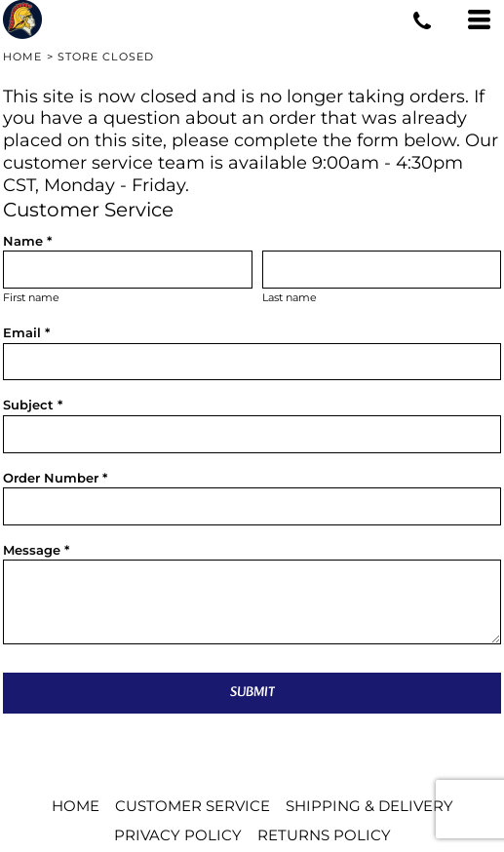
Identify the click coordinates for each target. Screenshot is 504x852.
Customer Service (193, 806)
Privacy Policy (178, 835)
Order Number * (55, 478)
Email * (26, 332)
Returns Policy (324, 835)
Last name (290, 298)
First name (31, 298)
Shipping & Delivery (369, 806)
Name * (27, 241)
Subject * (33, 405)
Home (22, 57)
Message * (36, 550)
